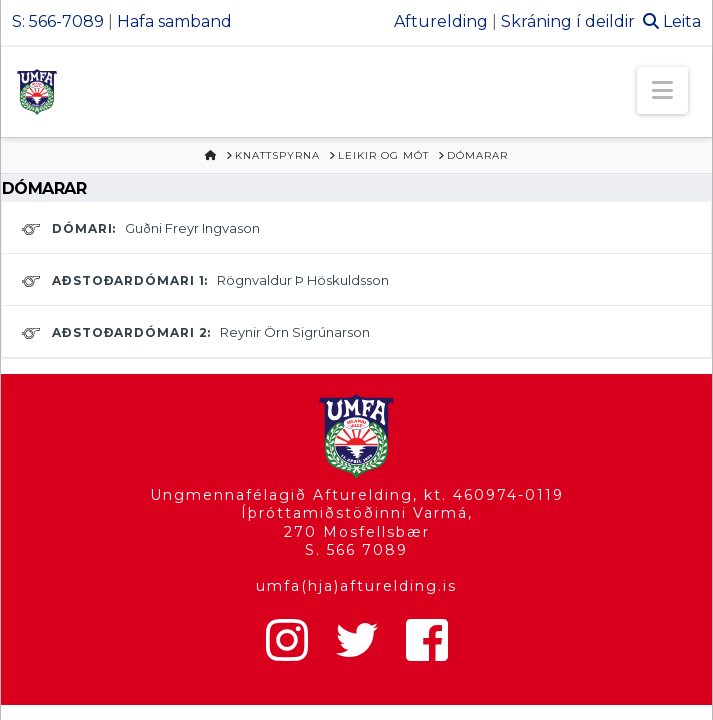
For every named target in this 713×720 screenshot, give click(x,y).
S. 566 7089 (356, 550)
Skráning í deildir (568, 21)
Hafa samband (174, 21)
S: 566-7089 (58, 21)
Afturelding (441, 21)
